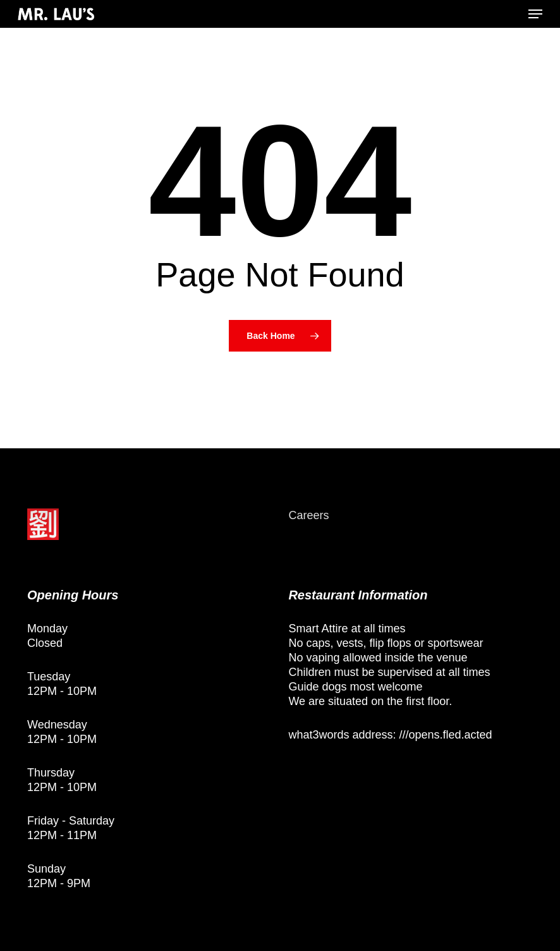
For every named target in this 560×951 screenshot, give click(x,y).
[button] (535, 14)
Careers (308, 515)
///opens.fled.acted (445, 735)
